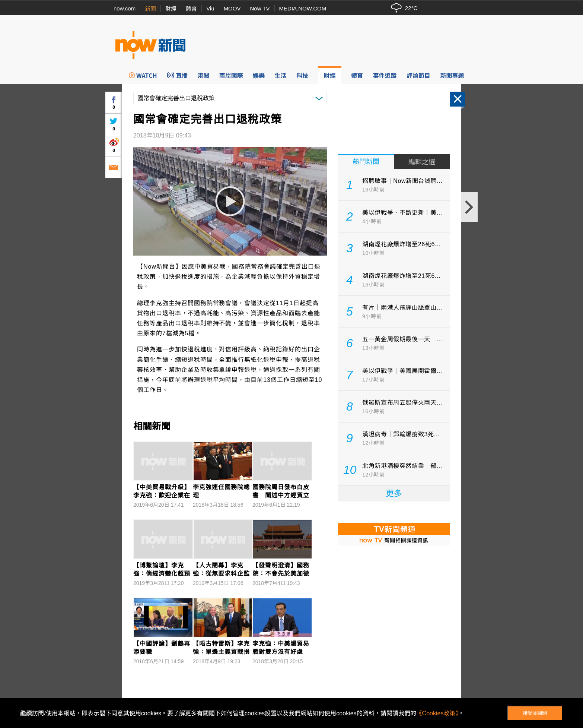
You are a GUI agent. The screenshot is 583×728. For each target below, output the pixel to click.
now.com (125, 8)
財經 (171, 9)
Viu (210, 8)
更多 (394, 493)
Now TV (260, 8)
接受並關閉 (535, 713)
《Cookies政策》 (437, 713)
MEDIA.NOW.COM (303, 8)
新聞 (150, 9)
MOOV (232, 8)
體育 (191, 9)
